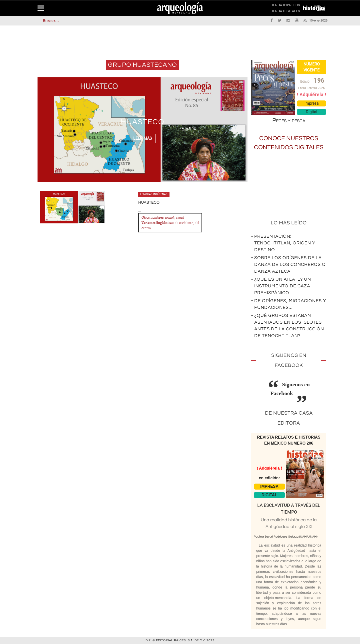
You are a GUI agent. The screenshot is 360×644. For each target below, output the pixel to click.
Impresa (312, 103)
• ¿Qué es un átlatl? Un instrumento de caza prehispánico (281, 286)
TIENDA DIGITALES (285, 12)
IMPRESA (269, 486)
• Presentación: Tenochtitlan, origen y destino (283, 243)
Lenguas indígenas (154, 194)
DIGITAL (269, 495)
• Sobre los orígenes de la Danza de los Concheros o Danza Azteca (288, 265)
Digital (311, 112)
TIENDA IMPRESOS (285, 6)
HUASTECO (143, 122)
